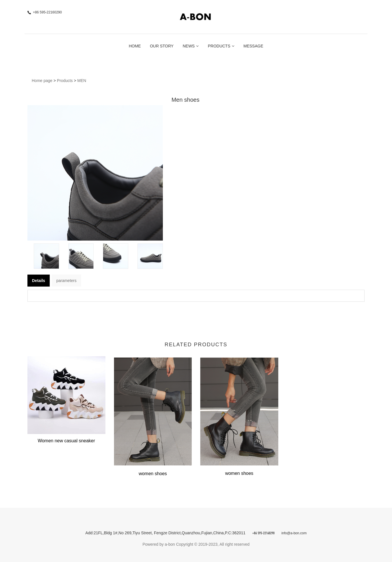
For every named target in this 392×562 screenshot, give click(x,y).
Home (135, 46)
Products (221, 46)
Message (253, 46)
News (191, 46)
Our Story (162, 46)
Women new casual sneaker (66, 441)
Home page (42, 81)
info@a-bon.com (294, 533)
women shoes (153, 474)
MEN (82, 81)
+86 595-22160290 (263, 533)
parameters (66, 281)
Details (39, 281)
